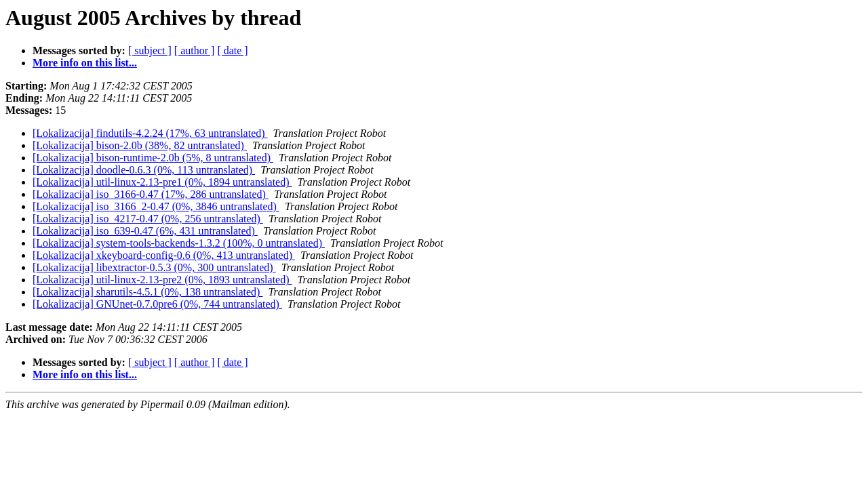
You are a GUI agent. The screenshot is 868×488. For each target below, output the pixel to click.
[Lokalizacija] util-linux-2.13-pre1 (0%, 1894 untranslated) (162, 182)
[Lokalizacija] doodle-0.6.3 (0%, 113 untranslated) (144, 170)
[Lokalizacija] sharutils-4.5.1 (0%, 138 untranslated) (147, 292)
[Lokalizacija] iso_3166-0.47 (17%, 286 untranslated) (151, 194)
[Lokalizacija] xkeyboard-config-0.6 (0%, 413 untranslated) (164, 255)
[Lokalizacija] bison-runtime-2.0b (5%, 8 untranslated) (153, 158)
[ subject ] (150, 50)
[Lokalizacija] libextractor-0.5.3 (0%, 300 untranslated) (154, 267)
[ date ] (232, 50)
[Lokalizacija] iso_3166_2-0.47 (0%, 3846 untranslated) (156, 206)
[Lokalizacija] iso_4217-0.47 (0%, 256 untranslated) (148, 219)
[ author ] (195, 50)
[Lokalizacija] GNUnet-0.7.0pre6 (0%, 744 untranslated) (157, 304)
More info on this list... (85, 63)
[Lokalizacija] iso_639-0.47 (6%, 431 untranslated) (145, 231)
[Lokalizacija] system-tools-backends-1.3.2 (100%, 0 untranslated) (179, 243)
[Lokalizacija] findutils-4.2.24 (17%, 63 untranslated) (150, 133)
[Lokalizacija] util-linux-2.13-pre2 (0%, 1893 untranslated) (162, 280)
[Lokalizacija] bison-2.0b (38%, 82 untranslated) (140, 145)
